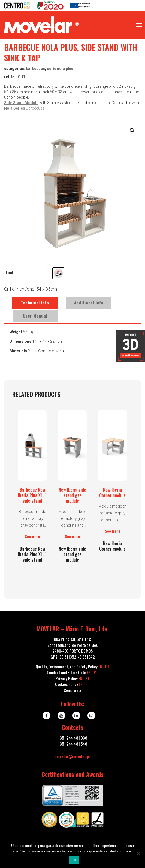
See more (32, 536)
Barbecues (35, 69)
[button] (132, 131)
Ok (74, 860)
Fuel (9, 272)
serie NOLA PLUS (60, 69)
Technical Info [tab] (35, 303)
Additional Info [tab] (89, 303)
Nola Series (15, 108)
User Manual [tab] (35, 316)
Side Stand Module (21, 103)
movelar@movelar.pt (73, 756)
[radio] (58, 273)
